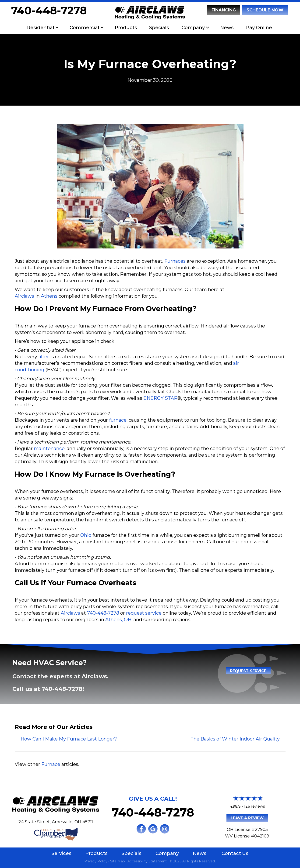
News (227, 28)
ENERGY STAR (160, 398)
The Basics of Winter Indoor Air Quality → (238, 739)
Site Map (118, 861)
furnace (118, 420)
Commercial (84, 28)
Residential (41, 28)
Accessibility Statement (147, 861)
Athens (49, 296)
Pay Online (259, 28)
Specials (159, 28)
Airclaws (24, 296)
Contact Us (235, 853)
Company (193, 28)
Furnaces (175, 261)
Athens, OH (118, 620)
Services (62, 853)
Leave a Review (247, 818)
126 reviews (254, 806)
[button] (57, 28)
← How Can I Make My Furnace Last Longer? (66, 739)
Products (126, 28)
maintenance (49, 448)
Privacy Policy (96, 861)
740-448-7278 (49, 10)
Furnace (51, 764)
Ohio (86, 535)
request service (144, 613)
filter (44, 357)
